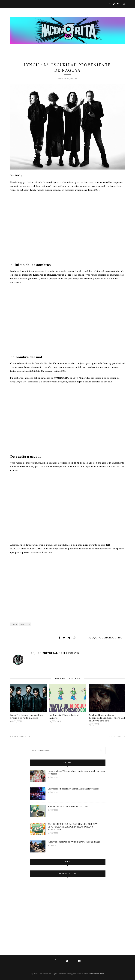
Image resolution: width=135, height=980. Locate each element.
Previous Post (21, 736)
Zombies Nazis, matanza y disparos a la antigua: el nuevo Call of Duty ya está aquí (107, 718)
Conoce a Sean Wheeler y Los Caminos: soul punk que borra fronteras (76, 772)
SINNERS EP (25, 624)
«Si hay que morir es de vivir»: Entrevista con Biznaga (74, 842)
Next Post (117, 736)
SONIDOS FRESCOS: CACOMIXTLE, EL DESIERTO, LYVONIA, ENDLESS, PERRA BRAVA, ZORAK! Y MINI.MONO (73, 827)
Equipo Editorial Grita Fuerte (55, 653)
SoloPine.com (97, 974)
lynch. (14, 624)
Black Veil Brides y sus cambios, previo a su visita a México (27, 716)
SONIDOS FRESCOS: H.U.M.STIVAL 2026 (68, 806)
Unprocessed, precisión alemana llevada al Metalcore (73, 789)
